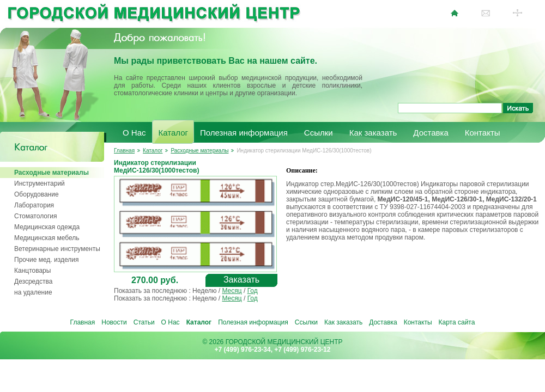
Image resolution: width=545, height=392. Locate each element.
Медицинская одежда (47, 227)
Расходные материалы (52, 173)
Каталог (174, 133)
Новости (114, 322)
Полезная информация (244, 133)
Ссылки (319, 133)
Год (253, 291)
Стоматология (36, 216)
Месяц (232, 291)
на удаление (33, 292)
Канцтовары (32, 271)
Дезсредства (33, 281)
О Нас (134, 133)
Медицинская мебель (47, 238)
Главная (124, 151)
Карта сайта (457, 322)
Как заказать (373, 133)
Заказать (241, 280)
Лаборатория (34, 205)
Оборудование (37, 194)
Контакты (483, 133)
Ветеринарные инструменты (57, 249)
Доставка (431, 133)
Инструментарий (40, 183)
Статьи (144, 322)
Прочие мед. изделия (46, 260)
